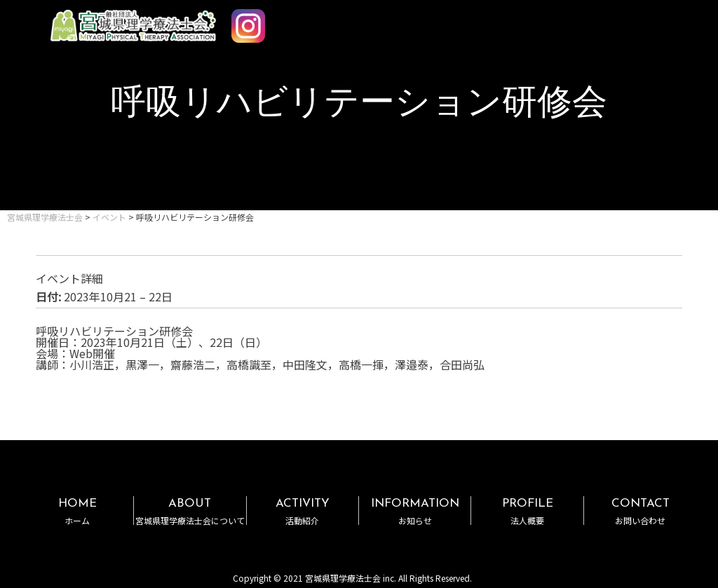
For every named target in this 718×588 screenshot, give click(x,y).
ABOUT (190, 511)
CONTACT (640, 511)
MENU (668, 20)
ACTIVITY (303, 511)
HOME (77, 511)
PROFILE (527, 511)
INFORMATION (415, 511)
